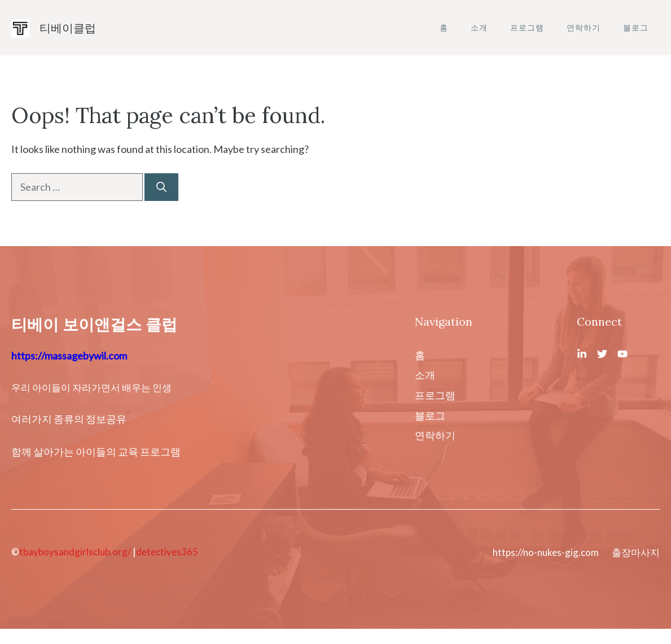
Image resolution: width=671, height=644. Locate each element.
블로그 (636, 27)
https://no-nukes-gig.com (546, 552)
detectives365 (167, 552)
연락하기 (584, 27)
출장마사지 (636, 552)
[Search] (161, 187)
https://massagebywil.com (69, 356)
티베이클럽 (68, 28)
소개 (479, 27)
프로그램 (527, 27)
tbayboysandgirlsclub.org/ (75, 552)
